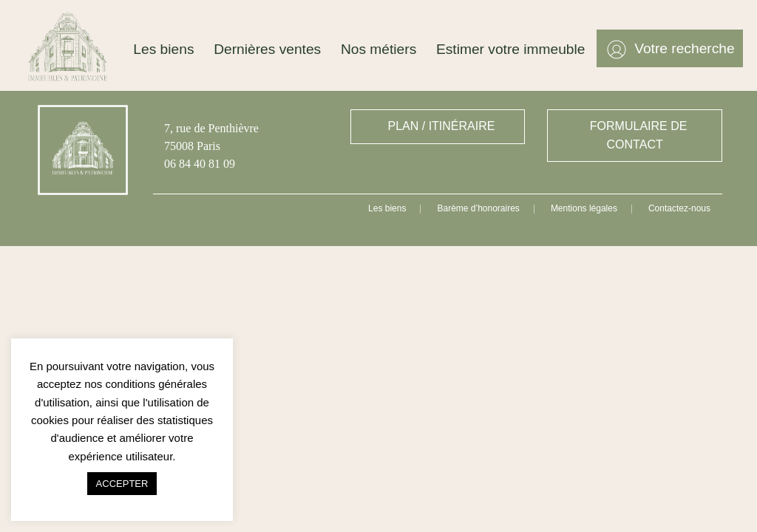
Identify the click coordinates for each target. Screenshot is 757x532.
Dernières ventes (267, 49)
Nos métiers (378, 49)
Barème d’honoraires (478, 208)
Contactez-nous (679, 208)
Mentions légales (584, 208)
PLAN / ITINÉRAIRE (442, 126)
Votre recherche (684, 48)
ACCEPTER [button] (122, 484)
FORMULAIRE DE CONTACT (639, 135)
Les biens (163, 49)
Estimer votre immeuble (511, 49)
